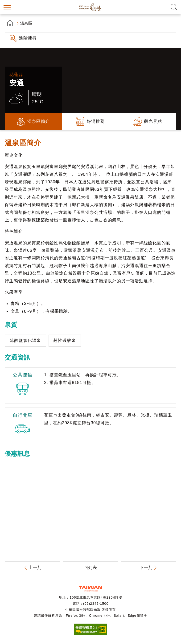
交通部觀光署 (90, 589)
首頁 (10, 23)
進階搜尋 (28, 38)
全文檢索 (174, 7)
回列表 (90, 568)
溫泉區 (26, 23)
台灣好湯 (90, 7)
